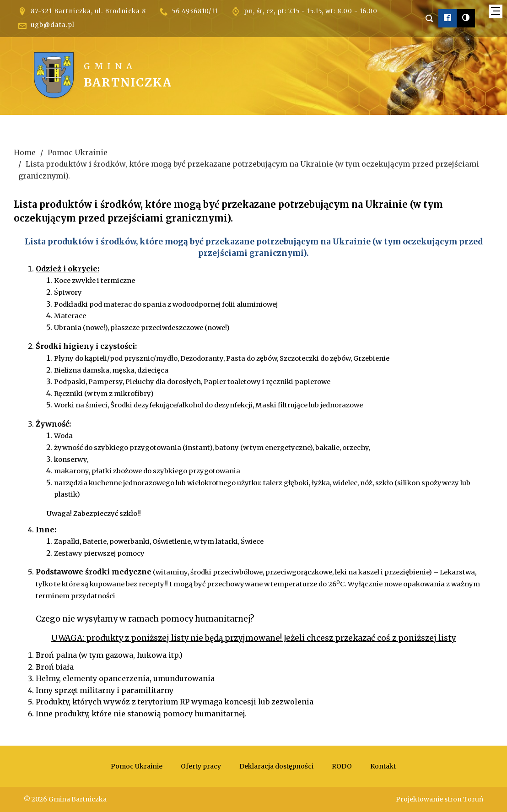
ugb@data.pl (53, 25)
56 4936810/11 (195, 11)
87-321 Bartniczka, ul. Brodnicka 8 (88, 11)
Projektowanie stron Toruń (440, 799)
